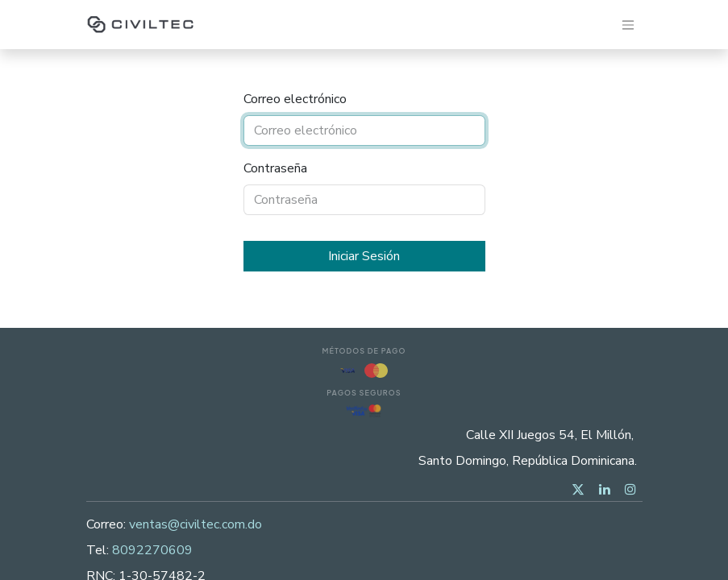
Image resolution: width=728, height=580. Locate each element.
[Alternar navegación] (628, 25)
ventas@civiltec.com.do (196, 524)
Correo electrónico (295, 99)
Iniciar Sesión (364, 256)
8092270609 (152, 550)
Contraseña (275, 168)
